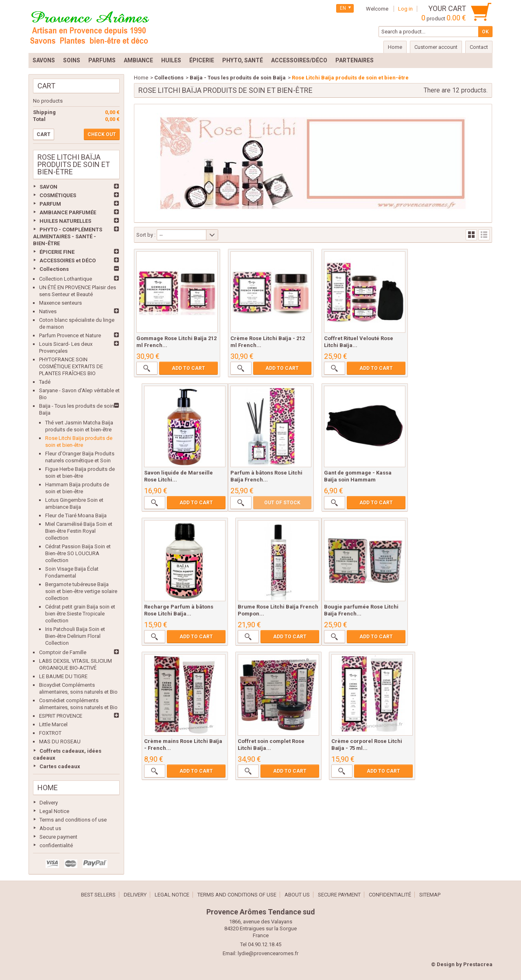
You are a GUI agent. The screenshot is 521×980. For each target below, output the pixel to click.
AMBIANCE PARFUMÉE (68, 212)
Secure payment (58, 837)
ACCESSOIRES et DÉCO (68, 260)
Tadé (45, 382)
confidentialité (56, 845)
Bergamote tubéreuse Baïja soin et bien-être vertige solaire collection (81, 591)
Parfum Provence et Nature (70, 335)
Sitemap (430, 895)
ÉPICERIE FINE (57, 252)
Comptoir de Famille (63, 652)
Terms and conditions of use (73, 820)
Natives (48, 311)
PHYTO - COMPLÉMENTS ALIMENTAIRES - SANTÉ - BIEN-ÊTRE (68, 236)
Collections (54, 269)
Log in (405, 9)
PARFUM (50, 204)
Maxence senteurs (60, 303)
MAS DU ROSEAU (60, 742)
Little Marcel (53, 724)
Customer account (436, 47)
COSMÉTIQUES (58, 195)
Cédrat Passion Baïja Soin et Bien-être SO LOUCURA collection (78, 553)
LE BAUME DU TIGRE (63, 676)
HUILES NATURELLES (65, 221)
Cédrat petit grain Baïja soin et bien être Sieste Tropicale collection (80, 614)
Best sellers (98, 895)
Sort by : (146, 235)
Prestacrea (478, 964)
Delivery (49, 803)
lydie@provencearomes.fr (268, 953)
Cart (46, 86)
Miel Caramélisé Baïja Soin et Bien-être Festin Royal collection (79, 531)
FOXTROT (50, 733)
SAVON (48, 187)
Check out (102, 134)
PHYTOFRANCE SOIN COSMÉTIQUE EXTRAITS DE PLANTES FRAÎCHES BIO (71, 366)
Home (48, 788)
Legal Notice (54, 811)
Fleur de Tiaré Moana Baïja (76, 515)
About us (50, 828)
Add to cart (187, 366)
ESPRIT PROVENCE (61, 716)
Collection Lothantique (66, 279)
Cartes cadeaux (60, 766)
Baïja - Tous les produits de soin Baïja (238, 78)
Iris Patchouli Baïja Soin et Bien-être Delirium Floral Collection (75, 636)
